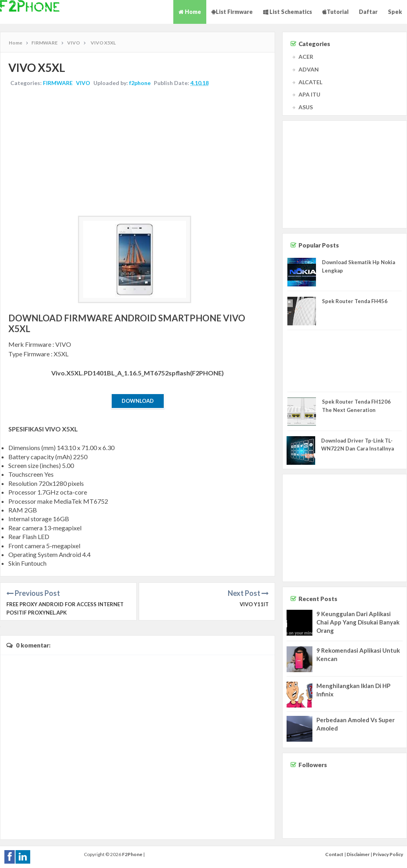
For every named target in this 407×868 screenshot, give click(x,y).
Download (138, 401)
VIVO (83, 83)
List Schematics (288, 12)
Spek (395, 12)
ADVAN (309, 69)
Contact (334, 854)
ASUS (306, 107)
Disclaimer (358, 854)
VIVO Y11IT (254, 604)
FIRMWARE (58, 83)
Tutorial (335, 12)
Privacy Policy (388, 854)
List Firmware (232, 12)
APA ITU (309, 94)
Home (190, 12)
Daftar (368, 12)
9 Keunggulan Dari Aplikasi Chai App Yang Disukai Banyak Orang (358, 622)
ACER (306, 57)
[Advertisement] (138, 152)
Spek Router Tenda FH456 (355, 301)
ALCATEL (310, 82)
